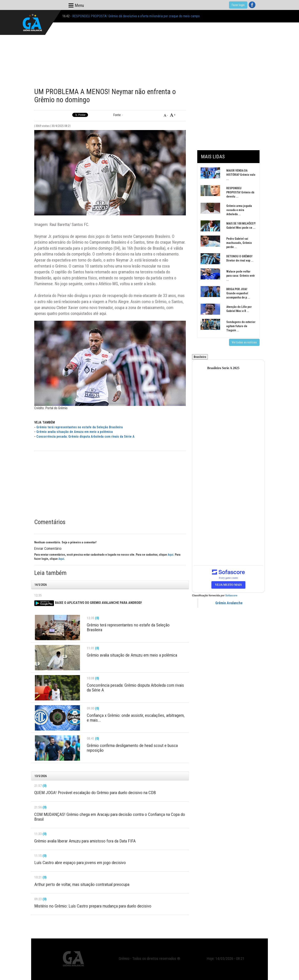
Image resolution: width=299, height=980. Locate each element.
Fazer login (238, 5)
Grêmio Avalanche (229, 603)
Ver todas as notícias (244, 342)
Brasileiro (200, 357)
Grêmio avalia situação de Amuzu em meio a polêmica (75, 432)
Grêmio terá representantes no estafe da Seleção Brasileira (80, 427)
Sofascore (231, 596)
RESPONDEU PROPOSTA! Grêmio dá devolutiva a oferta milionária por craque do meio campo (136, 16)
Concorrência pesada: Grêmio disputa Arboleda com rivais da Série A (85, 437)
